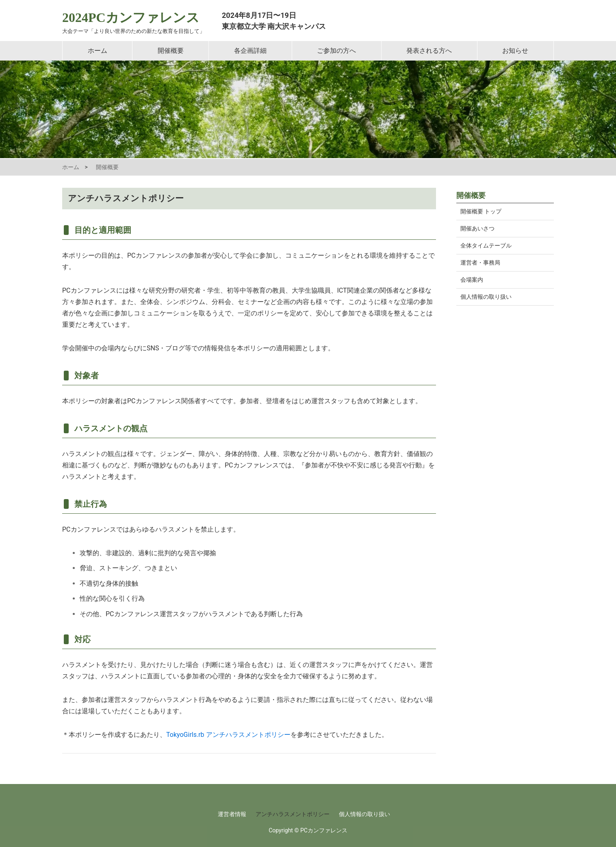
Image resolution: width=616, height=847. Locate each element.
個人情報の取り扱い (486, 297)
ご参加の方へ (336, 51)
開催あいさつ (477, 228)
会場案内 (472, 280)
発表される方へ (429, 51)
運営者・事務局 (480, 263)
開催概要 (171, 51)
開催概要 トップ (481, 211)
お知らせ (515, 51)
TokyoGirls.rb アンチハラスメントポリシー (228, 735)
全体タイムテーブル (486, 245)
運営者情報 (232, 814)
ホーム (98, 51)
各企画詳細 (250, 51)
